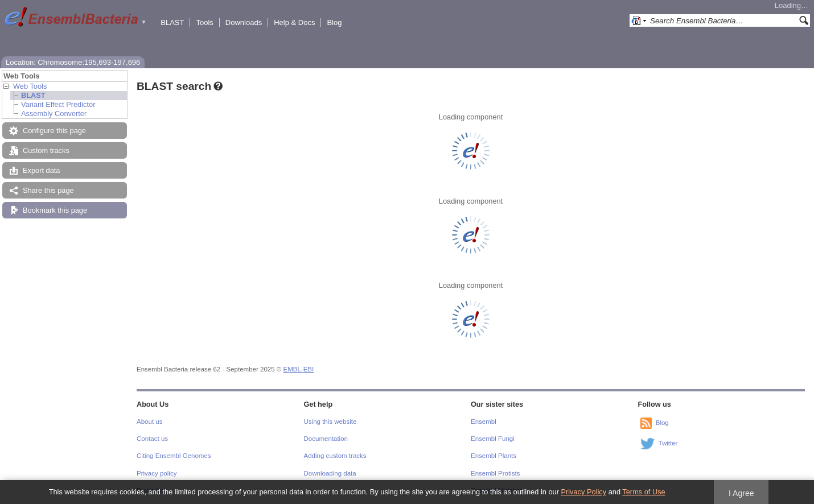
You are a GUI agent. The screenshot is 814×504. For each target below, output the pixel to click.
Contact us (152, 439)
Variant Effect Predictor (58, 104)
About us (149, 422)
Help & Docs (294, 22)
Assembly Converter (54, 113)
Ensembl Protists (495, 473)
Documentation (326, 439)
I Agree (741, 493)
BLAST (172, 22)
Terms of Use (644, 492)
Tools (204, 22)
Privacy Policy (583, 492)
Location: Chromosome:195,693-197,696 (73, 62)
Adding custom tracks (335, 456)
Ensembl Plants (494, 456)
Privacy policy (157, 473)
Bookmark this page (55, 210)
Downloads (244, 22)
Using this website (330, 422)
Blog (334, 22)
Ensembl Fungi (493, 439)
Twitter (668, 443)
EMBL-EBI (299, 369)
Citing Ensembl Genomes (174, 456)
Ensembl (484, 422)
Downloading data (330, 473)
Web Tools (30, 86)
